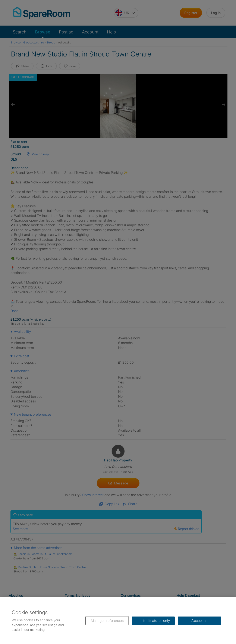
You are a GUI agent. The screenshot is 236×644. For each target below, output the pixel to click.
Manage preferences (107, 621)
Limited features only (153, 621)
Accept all (199, 621)
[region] (118, 621)
